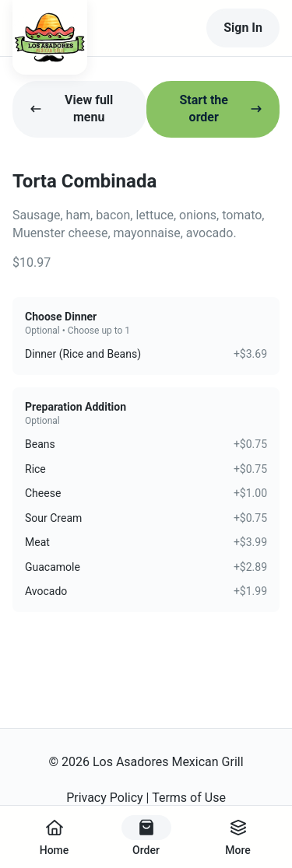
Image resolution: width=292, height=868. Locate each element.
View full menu (71, 108)
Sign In (243, 28)
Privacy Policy (105, 798)
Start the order (221, 108)
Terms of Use (189, 798)
